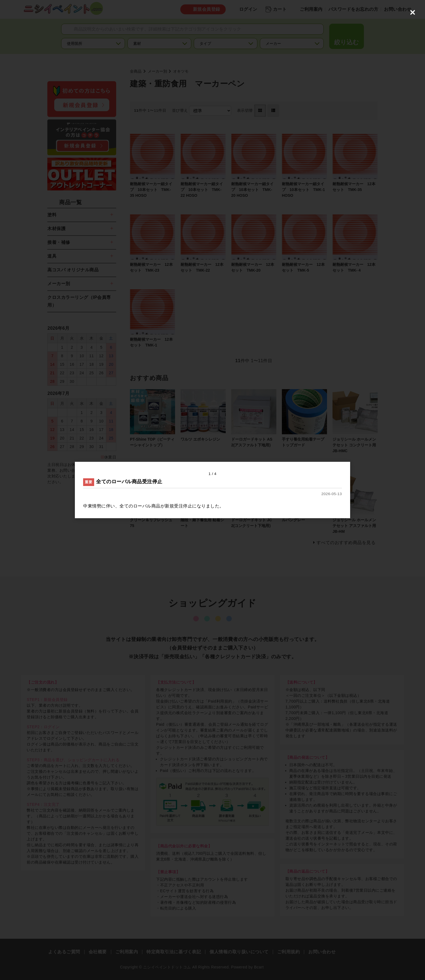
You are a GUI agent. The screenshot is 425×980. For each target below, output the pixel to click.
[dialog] (212, 490)
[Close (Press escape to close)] (413, 12)
